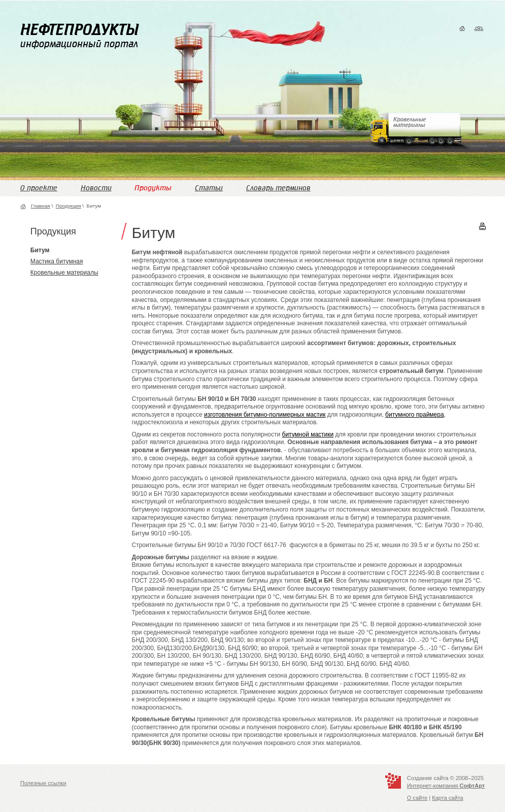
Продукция (69, 206)
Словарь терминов (278, 188)
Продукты (153, 188)
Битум (40, 250)
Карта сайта (447, 798)
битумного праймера (415, 415)
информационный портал (79, 36)
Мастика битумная (57, 261)
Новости (96, 188)
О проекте (39, 188)
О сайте (417, 798)
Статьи (209, 188)
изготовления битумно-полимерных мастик (265, 415)
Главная (41, 206)
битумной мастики (308, 434)
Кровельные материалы (64, 273)
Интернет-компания (446, 786)
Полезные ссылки (43, 783)
